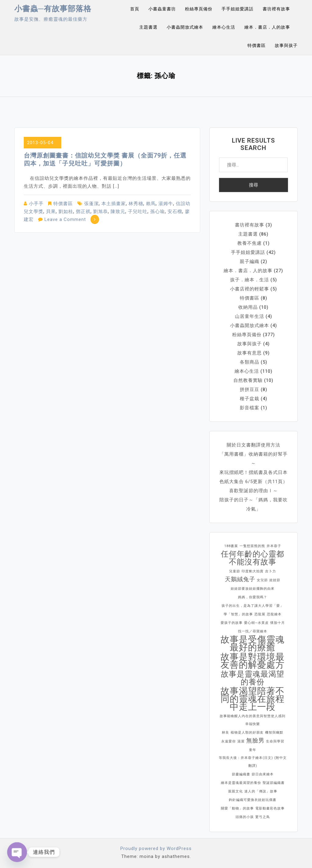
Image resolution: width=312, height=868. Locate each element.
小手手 (36, 204)
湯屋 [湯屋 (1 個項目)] (241, 741)
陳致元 (118, 212)
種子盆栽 (250, 399)
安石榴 (175, 212)
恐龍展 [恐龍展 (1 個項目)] (260, 614)
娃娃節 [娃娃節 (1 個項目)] (275, 580)
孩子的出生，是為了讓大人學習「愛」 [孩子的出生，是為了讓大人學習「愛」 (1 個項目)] (253, 606)
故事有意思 (250, 353)
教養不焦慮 (250, 243)
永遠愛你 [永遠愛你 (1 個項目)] (229, 741)
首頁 (135, 9)
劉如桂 (66, 212)
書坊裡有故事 (276, 9)
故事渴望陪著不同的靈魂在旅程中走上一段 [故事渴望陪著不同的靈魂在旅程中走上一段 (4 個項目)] (253, 699)
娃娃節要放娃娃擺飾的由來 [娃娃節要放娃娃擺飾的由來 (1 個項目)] (253, 589)
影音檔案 (250, 408)
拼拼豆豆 (250, 390)
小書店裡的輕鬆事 (250, 289)
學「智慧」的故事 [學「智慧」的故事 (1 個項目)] (238, 614)
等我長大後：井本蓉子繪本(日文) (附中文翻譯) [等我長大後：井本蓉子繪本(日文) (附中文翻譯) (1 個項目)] (253, 762)
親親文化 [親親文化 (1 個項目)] (236, 791)
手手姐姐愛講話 (238, 9)
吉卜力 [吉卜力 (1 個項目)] (271, 571)
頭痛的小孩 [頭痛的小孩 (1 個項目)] (245, 817)
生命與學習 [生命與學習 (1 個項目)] (275, 741)
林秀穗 (136, 204)
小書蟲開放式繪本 (185, 27)
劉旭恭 (101, 212)
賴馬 (151, 204)
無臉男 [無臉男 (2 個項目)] (255, 740)
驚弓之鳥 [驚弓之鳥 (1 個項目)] (263, 817)
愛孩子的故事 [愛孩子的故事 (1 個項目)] (232, 623)
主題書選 (148, 27)
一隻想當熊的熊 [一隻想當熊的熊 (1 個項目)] (252, 546)
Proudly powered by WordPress (156, 848)
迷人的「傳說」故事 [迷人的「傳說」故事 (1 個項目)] (261, 791)
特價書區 (257, 45)
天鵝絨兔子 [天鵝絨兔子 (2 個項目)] (240, 579)
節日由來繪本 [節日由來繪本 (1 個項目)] (263, 774)
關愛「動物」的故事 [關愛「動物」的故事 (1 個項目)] (237, 808)
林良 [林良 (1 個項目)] (225, 733)
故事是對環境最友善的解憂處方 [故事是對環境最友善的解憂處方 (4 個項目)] (253, 661)
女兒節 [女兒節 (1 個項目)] (262, 580)
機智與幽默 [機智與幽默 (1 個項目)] (274, 733)
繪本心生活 (224, 27)
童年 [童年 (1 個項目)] (253, 750)
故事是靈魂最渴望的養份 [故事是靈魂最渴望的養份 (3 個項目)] (253, 678)
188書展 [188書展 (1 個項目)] (231, 546)
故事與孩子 (286, 45)
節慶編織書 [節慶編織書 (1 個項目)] (241, 774)
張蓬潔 (91, 204)
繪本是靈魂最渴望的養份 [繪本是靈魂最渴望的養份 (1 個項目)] (241, 783)
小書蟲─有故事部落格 (53, 9)
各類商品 (250, 362)
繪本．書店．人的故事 (267, 27)
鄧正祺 (83, 212)
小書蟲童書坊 (162, 9)
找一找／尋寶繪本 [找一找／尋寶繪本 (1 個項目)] (253, 631)
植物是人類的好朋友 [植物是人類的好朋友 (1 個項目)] (247, 733)
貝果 (51, 212)
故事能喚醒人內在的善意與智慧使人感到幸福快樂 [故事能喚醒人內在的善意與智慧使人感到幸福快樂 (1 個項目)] (253, 720)
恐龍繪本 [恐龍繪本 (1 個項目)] (274, 614)
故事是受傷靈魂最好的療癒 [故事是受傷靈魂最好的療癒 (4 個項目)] (253, 643)
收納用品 (248, 307)
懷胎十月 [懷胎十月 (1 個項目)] (278, 623)
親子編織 (250, 261)
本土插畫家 (114, 204)
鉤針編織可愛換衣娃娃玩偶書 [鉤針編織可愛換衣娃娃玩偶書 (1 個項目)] (253, 800)
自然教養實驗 (248, 380)
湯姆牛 (166, 204)
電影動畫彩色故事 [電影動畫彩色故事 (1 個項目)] (270, 808)
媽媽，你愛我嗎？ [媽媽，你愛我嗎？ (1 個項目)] (253, 597)
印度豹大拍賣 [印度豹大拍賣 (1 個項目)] (253, 571)
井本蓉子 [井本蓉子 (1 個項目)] (274, 546)
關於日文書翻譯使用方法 (253, 445)
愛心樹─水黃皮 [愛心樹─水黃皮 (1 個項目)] (256, 623)
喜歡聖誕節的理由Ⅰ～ (253, 491)
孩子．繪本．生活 (250, 280)
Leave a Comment (65, 219)
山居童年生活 (250, 316)
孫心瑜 (158, 212)
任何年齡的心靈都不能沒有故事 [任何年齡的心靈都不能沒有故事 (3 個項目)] (253, 558)
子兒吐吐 (138, 212)
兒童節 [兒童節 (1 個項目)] (235, 571)
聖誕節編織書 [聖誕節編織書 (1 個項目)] (274, 783)
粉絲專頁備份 (199, 9)
